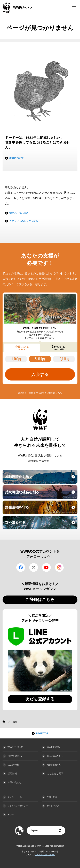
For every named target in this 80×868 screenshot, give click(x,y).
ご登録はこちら (40, 599)
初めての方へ (15, 756)
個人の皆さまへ (55, 756)
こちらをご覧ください (45, 855)
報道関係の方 (54, 765)
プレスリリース (15, 797)
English (11, 815)
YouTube (46, 567)
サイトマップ (53, 806)
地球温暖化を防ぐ (41, 479)
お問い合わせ (15, 782)
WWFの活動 (53, 747)
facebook (21, 567)
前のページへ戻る (19, 213)
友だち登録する (40, 699)
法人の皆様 (13, 765)
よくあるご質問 (55, 774)
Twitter (34, 567)
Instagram (59, 567)
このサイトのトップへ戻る (24, 221)
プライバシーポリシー (18, 806)
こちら (59, 393)
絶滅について (17, 158)
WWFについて (15, 747)
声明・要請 (52, 797)
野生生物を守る (41, 509)
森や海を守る (41, 525)
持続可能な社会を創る (41, 494)
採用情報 (12, 774)
